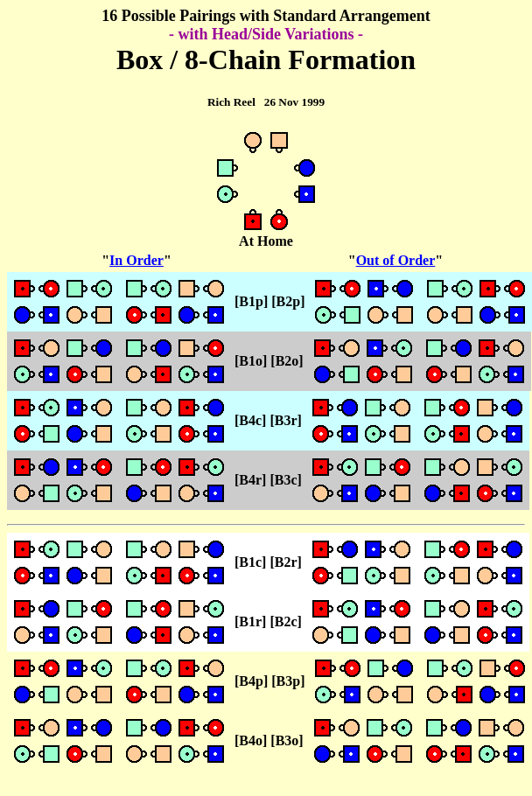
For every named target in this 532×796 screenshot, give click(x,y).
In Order (136, 260)
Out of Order (396, 260)
